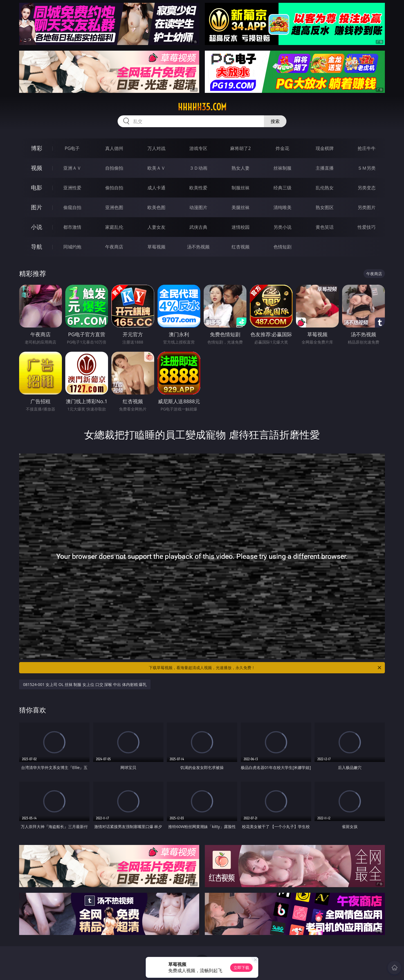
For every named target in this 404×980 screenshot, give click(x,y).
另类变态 (367, 188)
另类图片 (367, 207)
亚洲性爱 (72, 188)
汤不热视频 (198, 247)
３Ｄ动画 (198, 168)
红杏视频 (241, 247)
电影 (37, 188)
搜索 (275, 121)
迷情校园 (241, 227)
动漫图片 (198, 207)
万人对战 (156, 148)
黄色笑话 (325, 227)
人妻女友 (156, 227)
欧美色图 (156, 207)
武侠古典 (198, 227)
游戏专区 (198, 148)
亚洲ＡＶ (72, 168)
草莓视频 (156, 247)
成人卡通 (156, 188)
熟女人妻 (241, 168)
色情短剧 (282, 247)
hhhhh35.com (202, 107)
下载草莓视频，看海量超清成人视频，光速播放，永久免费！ (265, 668)
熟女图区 (325, 207)
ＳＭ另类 (367, 168)
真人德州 (114, 148)
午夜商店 (114, 247)
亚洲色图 (114, 207)
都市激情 (72, 227)
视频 (37, 168)
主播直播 (325, 168)
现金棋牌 (325, 148)
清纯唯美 (282, 207)
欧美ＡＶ (156, 168)
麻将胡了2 (240, 148)
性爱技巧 (367, 227)
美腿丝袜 (241, 207)
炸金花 (282, 148)
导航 (37, 247)
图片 (37, 207)
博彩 (37, 148)
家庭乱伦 (114, 227)
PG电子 (72, 148)
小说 (37, 227)
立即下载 (241, 967)
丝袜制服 (282, 168)
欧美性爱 (198, 188)
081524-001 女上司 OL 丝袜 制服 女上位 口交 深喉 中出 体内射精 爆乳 (85, 684)
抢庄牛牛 (367, 148)
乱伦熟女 (325, 188)
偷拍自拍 (114, 188)
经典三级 (282, 188)
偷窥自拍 (72, 207)
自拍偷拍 (114, 168)
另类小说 (282, 227)
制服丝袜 (241, 188)
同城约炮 (72, 247)
